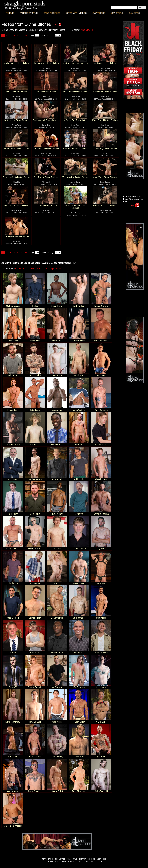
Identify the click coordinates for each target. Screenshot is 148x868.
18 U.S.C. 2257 (96, 859)
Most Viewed (87, 30)
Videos (10, 13)
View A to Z (20, 269)
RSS (104, 859)
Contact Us (84, 859)
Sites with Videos (76, 13)
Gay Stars (117, 13)
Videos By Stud (29, 13)
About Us (73, 859)
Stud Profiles (52, 13)
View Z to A (35, 269)
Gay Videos (99, 13)
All (26, 35)
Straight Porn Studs (25, 3)
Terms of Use (48, 859)
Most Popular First (53, 269)
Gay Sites (134, 13)
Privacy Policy (61, 859)
